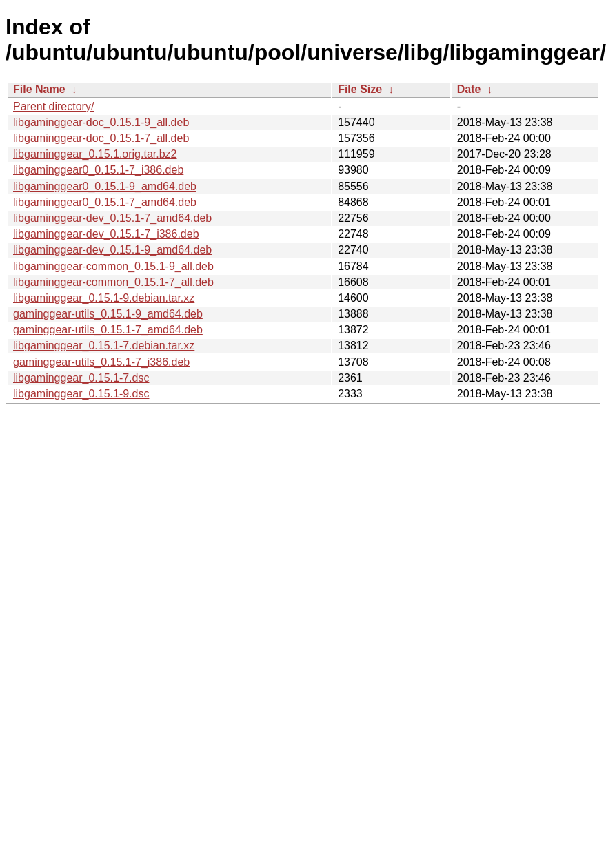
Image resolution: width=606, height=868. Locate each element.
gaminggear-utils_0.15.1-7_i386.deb (101, 362)
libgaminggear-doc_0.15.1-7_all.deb (101, 138)
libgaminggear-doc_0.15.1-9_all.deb (101, 122)
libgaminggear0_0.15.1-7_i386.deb (98, 170)
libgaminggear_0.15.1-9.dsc (81, 394)
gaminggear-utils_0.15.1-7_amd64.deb (108, 330)
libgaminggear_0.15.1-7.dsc (81, 378)
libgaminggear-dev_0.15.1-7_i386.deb (106, 234)
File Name (39, 89)
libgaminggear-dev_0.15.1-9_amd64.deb (112, 250)
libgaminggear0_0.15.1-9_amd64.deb (105, 186)
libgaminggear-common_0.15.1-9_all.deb (113, 266)
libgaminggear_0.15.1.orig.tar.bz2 (95, 154)
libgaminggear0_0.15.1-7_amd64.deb (105, 202)
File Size (360, 89)
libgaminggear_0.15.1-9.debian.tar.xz (104, 298)
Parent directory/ (53, 106)
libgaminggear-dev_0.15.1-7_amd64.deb (112, 218)
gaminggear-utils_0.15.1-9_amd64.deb (108, 314)
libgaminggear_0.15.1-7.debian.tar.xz (104, 345)
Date (469, 89)
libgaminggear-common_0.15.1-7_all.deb (113, 282)
